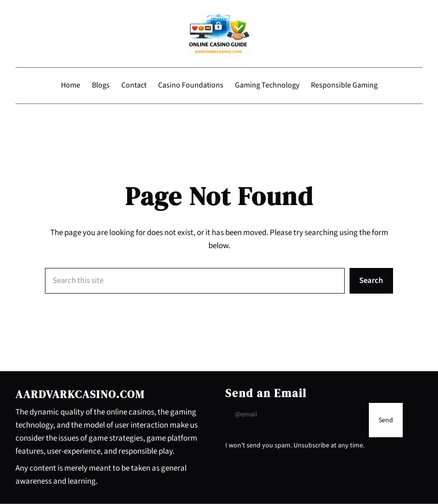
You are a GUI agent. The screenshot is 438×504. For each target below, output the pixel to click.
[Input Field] (295, 414)
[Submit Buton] (386, 420)
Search (371, 281)
